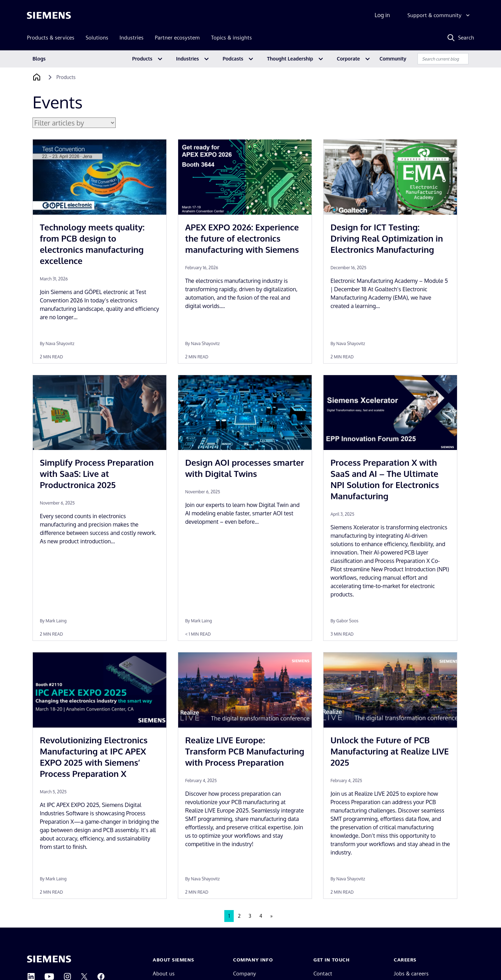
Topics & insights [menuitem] (231, 38)
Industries (187, 59)
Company (245, 974)
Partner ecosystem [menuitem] (177, 38)
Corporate (348, 59)
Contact (323, 974)
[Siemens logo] (49, 15)
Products (142, 59)
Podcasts (233, 59)
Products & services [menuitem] (51, 38)
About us (164, 974)
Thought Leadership (290, 59)
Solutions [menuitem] (97, 38)
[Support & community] (439, 15)
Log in (382, 15)
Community (393, 59)
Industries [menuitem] (132, 38)
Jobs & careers (411, 974)
